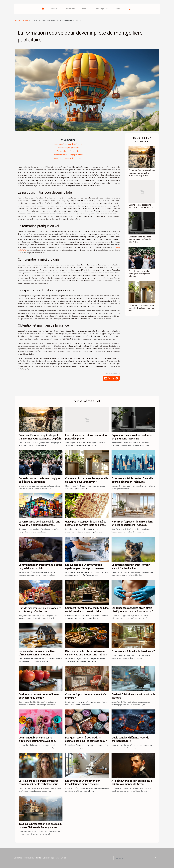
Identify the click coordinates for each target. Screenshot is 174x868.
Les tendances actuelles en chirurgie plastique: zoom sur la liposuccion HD (132, 610)
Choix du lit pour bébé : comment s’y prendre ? (85, 696)
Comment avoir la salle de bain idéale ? (133, 651)
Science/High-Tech (101, 9)
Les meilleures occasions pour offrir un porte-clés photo (142, 206)
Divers (118, 9)
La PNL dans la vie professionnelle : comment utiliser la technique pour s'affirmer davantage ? (38, 784)
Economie (55, 9)
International (70, 9)
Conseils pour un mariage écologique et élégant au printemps (140, 274)
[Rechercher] (136, 858)
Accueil (18, 20)
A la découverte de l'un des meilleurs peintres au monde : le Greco (132, 783)
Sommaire (69, 140)
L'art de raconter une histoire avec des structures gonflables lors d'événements (40, 612)
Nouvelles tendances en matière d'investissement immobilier (37, 653)
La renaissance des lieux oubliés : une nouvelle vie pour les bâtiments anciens (39, 525)
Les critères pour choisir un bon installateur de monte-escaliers (83, 783)
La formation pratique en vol (68, 148)
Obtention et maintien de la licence (68, 158)
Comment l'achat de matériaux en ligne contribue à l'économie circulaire (87, 610)
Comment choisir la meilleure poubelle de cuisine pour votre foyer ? (142, 308)
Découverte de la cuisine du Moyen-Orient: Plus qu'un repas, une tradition (86, 653)
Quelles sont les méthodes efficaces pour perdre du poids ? (39, 696)
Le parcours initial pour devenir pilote (68, 144)
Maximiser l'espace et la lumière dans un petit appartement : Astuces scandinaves (132, 525)
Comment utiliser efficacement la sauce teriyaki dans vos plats (40, 567)
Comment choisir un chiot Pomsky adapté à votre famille (131, 567)
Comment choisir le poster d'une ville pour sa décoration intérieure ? (132, 480)
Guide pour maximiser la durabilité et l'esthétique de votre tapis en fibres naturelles (85, 525)
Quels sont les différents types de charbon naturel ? (130, 739)
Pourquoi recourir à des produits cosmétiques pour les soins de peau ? (86, 739)
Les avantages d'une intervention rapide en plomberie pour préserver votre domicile (85, 568)
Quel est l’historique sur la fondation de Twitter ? (133, 696)
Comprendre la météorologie (68, 151)
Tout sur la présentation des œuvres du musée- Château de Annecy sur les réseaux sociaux (40, 827)
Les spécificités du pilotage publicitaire (68, 155)
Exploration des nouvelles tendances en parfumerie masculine (140, 239)
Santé (84, 9)
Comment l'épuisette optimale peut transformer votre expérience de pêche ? (142, 173)
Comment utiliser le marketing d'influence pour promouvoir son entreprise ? (37, 741)
